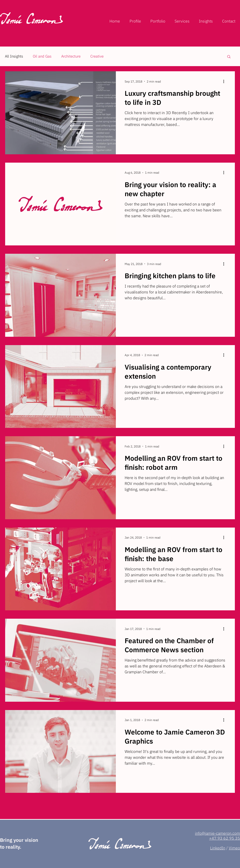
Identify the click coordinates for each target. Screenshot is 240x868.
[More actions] (225, 81)
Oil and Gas (42, 56)
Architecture (71, 56)
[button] (229, 57)
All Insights (14, 56)
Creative (97, 56)
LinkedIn (218, 848)
